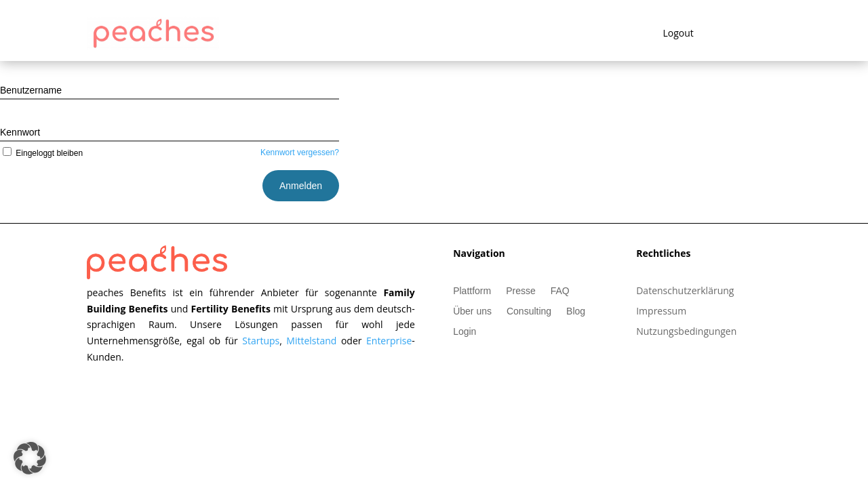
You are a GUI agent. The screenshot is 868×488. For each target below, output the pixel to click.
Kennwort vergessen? (300, 152)
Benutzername (31, 90)
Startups (261, 341)
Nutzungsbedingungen (686, 332)
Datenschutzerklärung (685, 291)
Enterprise (389, 341)
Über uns (472, 311)
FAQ (560, 291)
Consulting (529, 311)
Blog (576, 311)
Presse (521, 291)
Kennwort (20, 132)
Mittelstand (314, 341)
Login (465, 332)
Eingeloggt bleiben (41, 153)
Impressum (661, 312)
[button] (30, 458)
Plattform (472, 291)
